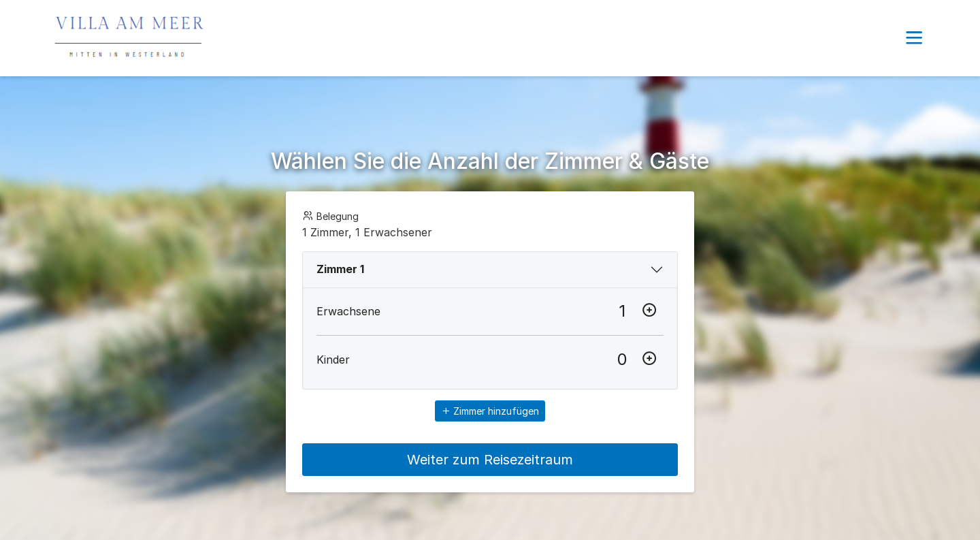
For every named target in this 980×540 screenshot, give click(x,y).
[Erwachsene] (622, 311)
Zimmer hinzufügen (490, 411)
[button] (914, 38)
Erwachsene (348, 311)
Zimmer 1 (340, 269)
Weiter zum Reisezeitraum (490, 460)
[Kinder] (622, 360)
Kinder (333, 360)
